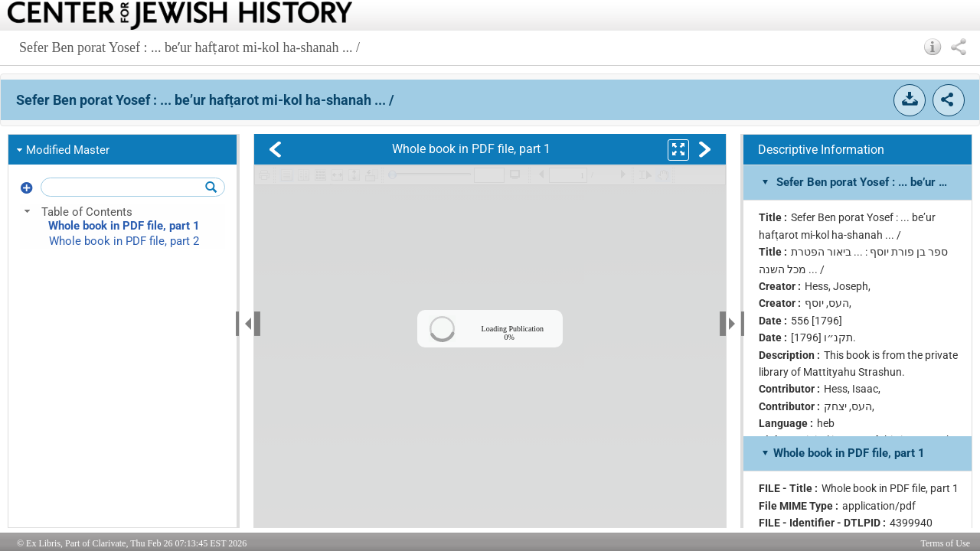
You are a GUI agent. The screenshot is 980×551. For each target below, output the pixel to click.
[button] (933, 47)
